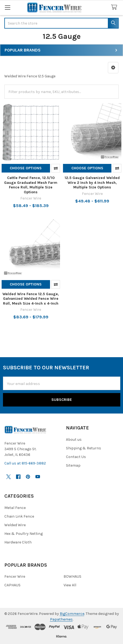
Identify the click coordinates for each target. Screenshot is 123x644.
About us (74, 440)
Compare (56, 168)
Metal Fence (15, 508)
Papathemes (61, 619)
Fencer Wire (15, 576)
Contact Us (76, 457)
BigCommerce (72, 614)
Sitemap (73, 465)
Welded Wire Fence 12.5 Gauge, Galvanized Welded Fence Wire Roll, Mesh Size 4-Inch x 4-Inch (31, 299)
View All (70, 585)
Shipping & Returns (84, 448)
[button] (113, 68)
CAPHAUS (12, 585)
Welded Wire (15, 525)
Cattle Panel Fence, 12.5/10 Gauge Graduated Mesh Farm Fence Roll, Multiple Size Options (31, 185)
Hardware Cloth (18, 542)
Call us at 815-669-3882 (25, 463)
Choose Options (26, 168)
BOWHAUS (72, 576)
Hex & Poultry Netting (24, 534)
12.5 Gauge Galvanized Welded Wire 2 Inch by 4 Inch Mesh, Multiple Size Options (92, 182)
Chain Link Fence (19, 516)
